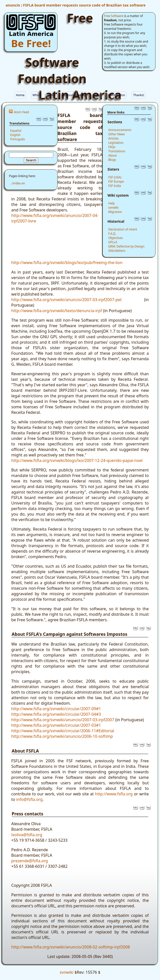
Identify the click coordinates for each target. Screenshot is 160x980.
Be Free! (31, 43)
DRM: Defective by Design (126, 246)
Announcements (74, 95)
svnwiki (113, 208)
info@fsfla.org (29, 799)
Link (45, 119)
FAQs (112, 147)
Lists (97, 95)
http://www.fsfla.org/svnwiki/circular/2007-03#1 (56, 725)
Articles (113, 138)
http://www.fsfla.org (114, 794)
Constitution (116, 95)
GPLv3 (113, 242)
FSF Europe (116, 181)
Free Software (114, 16)
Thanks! (138, 95)
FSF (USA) (115, 177)
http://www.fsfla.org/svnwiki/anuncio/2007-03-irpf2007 (63, 720)
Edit (38, 119)
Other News (117, 134)
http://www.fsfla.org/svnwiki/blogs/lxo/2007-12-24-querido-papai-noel (77, 460)
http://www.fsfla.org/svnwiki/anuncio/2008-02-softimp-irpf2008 (71, 947)
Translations (117, 151)
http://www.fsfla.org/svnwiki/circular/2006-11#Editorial (63, 731)
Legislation (116, 143)
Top (51, 119)
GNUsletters (117, 251)
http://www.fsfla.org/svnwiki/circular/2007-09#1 (56, 709)
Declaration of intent (123, 229)
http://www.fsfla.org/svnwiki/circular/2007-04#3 (56, 714)
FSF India (115, 186)
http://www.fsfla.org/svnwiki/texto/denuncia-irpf (57, 311)
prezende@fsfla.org (30, 861)
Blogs (112, 160)
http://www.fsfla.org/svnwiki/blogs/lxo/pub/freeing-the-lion (67, 263)
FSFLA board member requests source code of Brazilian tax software (84, 5)
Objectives (115, 238)
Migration (115, 212)
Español (16, 131)
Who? (36, 95)
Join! (51, 95)
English (15, 135)
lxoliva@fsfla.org (27, 835)
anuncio (13, 5)
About (112, 155)
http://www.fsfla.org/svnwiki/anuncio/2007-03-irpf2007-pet (66, 300)
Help (111, 203)
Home (20, 95)
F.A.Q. (112, 234)
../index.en (18, 183)
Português (18, 139)
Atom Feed (21, 112)
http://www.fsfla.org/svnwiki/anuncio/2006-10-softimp (62, 736)
